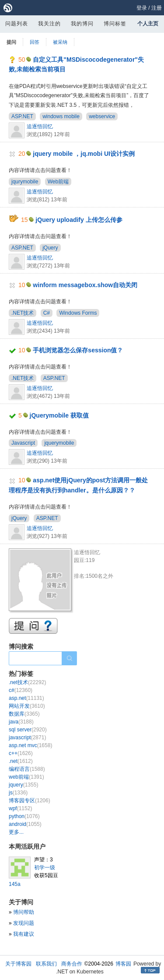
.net (21, 761)
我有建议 (24, 934)
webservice (102, 116)
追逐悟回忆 (40, 126)
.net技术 (27, 682)
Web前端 (58, 182)
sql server (28, 730)
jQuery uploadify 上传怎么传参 (79, 220)
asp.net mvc (30, 745)
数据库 (24, 714)
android (25, 824)
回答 (35, 42)
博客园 (123, 964)
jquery (23, 785)
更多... (16, 832)
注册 (157, 8)
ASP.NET (22, 116)
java (21, 722)
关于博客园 (18, 964)
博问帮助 (24, 912)
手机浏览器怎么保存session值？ (78, 350)
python (24, 816)
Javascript (23, 443)
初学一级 (45, 868)
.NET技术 (23, 313)
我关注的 (49, 24)
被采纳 (60, 42)
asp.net (26, 698)
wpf (20, 808)
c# (21, 690)
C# (47, 313)
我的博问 (82, 24)
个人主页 (148, 24)
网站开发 (27, 706)
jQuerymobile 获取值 (59, 415)
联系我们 (46, 964)
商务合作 (72, 964)
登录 (142, 8)
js (18, 793)
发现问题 (24, 923)
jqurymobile (25, 182)
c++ (21, 753)
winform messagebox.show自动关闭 (85, 285)
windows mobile (61, 116)
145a (15, 884)
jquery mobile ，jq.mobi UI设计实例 (84, 154)
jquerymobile (59, 443)
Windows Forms (78, 313)
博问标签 (115, 24)
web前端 (26, 777)
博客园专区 (30, 801)
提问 (11, 42)
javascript (27, 738)
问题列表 (17, 24)
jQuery (50, 248)
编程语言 (27, 769)
